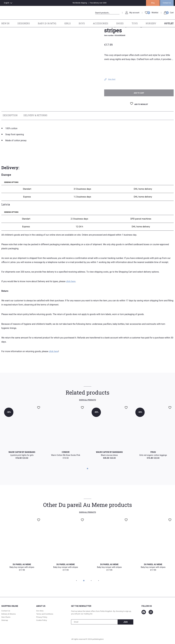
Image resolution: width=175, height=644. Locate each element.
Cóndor (66, 453)
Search (98, 16)
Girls (67, 23)
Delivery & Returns (35, 116)
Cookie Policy (42, 621)
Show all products (88, 400)
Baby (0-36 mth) (47, 23)
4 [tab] (99, 581)
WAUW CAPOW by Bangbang (22, 453)
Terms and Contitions (45, 614)
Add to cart (139, 94)
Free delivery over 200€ (98, 3)
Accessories (101, 23)
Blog (153, 3)
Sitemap (5, 621)
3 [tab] (91, 581)
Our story (40, 611)
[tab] (11, 116)
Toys (135, 23)
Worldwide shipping (80, 3)
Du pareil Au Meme (22, 565)
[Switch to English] (5, 3)
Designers (24, 23)
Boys (82, 23)
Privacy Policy (42, 618)
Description (10, 116)
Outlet (169, 23)
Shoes (120, 23)
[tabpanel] (87, 432)
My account (134, 13)
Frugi (153, 453)
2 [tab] (84, 581)
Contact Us (167, 3)
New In (5, 23)
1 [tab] (87, 469)
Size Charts (6, 618)
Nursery (151, 23)
